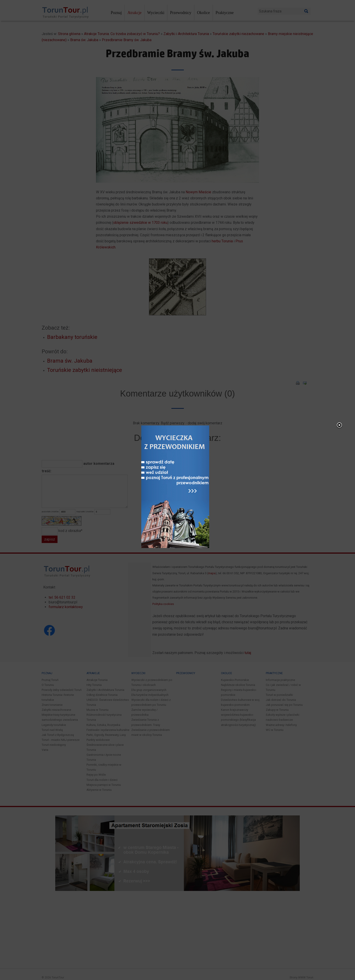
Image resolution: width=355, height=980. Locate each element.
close (209, 366)
